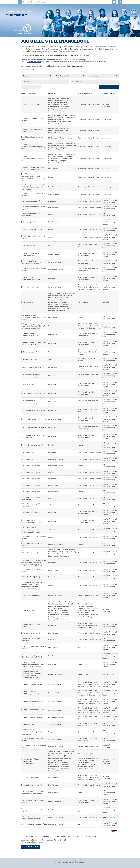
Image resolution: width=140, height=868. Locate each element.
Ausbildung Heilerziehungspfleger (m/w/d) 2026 (32, 159)
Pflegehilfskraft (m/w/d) (31, 577)
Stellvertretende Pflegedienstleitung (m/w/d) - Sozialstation (32, 732)
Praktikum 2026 (28, 610)
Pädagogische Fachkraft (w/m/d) (35, 419)
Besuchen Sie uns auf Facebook (34, 2)
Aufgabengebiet (85, 94)
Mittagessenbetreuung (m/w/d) (34, 393)
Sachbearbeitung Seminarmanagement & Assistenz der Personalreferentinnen (34, 665)
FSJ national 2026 (29, 302)
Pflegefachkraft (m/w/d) (31, 466)
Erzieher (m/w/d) (29, 246)
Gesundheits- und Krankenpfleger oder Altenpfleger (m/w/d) (34, 317)
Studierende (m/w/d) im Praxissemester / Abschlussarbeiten (31, 761)
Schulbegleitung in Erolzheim (33, 684)
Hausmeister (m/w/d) (30, 352)
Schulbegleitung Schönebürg (33, 702)
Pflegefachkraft (28, 453)
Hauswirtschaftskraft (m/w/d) (33, 367)
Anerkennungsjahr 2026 (31, 105)
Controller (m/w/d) (29, 222)
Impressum (68, 861)
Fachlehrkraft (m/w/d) (31, 287)
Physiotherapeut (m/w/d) (32, 595)
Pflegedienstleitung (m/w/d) (33, 445)
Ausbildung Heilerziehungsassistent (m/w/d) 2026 (33, 147)
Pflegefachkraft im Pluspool (33, 553)
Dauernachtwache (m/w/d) (32, 230)
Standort (52, 94)
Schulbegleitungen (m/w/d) (33, 718)
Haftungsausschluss (77, 861)
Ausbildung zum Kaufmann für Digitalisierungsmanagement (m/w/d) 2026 (33, 187)
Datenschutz (61, 861)
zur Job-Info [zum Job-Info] (31, 847)
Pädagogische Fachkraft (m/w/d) (35, 410)
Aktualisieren (109, 87)
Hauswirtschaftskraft (30, 360)
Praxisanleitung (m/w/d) (31, 633)
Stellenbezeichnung (30, 94)
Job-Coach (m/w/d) (29, 384)
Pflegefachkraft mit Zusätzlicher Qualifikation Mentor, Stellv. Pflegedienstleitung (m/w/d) (34, 563)
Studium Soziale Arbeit (31, 777)
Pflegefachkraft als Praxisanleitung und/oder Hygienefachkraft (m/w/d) (31, 530)
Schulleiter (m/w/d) (29, 724)
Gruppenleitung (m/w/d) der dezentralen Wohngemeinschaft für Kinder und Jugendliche (33, 326)
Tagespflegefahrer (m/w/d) (32, 785)
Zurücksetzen (31, 87)
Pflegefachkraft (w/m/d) (31, 513)
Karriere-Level (109, 94)
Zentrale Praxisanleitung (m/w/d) (35, 824)
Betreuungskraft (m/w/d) (32, 201)
